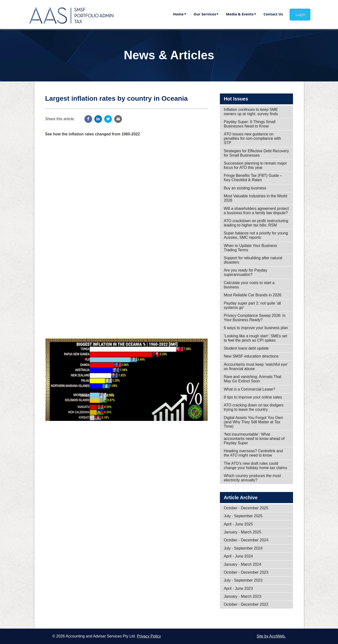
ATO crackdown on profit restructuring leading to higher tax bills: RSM (256, 223)
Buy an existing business (245, 188)
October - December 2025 (246, 508)
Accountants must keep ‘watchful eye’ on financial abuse (256, 367)
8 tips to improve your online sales (253, 397)
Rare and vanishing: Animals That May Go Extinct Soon (252, 379)
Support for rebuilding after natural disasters (253, 260)
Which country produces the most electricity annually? (252, 478)
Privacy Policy (149, 636)
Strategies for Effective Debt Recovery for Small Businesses (256, 153)
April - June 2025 (238, 524)
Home (171, 14)
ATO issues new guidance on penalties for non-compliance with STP (252, 138)
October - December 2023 (246, 572)
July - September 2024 (243, 548)
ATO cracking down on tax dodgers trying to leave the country (254, 407)
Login (301, 14)
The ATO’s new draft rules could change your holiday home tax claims (255, 466)
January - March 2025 (242, 532)
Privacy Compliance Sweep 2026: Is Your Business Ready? (255, 318)
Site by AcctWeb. (271, 636)
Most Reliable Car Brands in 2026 (252, 295)
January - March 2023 (242, 596)
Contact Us (272, 14)
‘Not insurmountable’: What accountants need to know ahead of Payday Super (254, 439)
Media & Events (237, 14)
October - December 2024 (246, 540)
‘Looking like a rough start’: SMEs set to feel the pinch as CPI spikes (255, 338)
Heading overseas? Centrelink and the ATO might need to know (253, 453)
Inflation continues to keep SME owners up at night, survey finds (251, 112)
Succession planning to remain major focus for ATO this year (255, 165)
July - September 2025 (243, 516)
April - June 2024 (238, 556)
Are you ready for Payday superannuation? (246, 272)
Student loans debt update (246, 348)
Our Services (200, 14)
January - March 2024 (242, 564)
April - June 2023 (238, 588)
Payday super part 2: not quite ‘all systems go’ (252, 305)
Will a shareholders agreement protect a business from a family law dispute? (256, 211)
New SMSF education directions (251, 356)
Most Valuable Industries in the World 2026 (255, 198)
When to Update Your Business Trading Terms (250, 248)
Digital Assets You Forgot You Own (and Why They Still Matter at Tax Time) (253, 422)
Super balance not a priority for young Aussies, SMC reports (256, 235)
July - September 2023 (243, 580)
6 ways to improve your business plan (256, 328)
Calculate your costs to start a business (249, 285)
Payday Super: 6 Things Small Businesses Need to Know (250, 124)
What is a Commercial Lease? (249, 389)
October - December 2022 (246, 604)
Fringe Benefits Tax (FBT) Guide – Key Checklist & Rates (253, 178)
